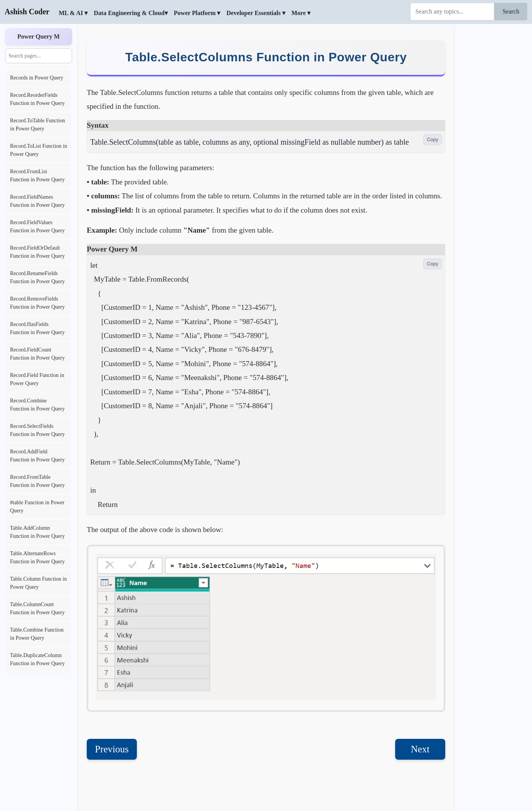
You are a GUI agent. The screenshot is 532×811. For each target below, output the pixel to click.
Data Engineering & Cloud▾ (131, 13)
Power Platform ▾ (197, 13)
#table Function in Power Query (37, 507)
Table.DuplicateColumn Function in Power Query (37, 659)
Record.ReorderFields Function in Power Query (37, 99)
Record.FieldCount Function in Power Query (37, 354)
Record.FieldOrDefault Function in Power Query (37, 252)
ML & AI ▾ (73, 13)
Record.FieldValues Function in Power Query (37, 226)
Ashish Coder (27, 12)
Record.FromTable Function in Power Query (37, 481)
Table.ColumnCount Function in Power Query (37, 608)
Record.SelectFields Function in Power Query (37, 430)
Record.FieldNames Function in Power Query (37, 201)
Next (420, 749)
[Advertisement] (493, 141)
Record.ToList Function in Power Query (39, 150)
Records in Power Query (37, 78)
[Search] (452, 12)
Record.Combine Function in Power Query (37, 405)
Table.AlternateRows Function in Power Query (37, 558)
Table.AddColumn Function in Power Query (37, 532)
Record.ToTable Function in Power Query (38, 125)
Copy (433, 139)
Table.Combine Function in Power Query (37, 634)
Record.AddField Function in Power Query (37, 456)
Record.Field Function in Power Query (37, 379)
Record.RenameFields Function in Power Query (37, 277)
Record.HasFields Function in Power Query (37, 328)
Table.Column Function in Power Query (38, 583)
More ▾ (301, 13)
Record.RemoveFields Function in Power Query (37, 303)
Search (511, 11)
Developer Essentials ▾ (256, 13)
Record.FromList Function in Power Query (37, 176)
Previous (112, 749)
